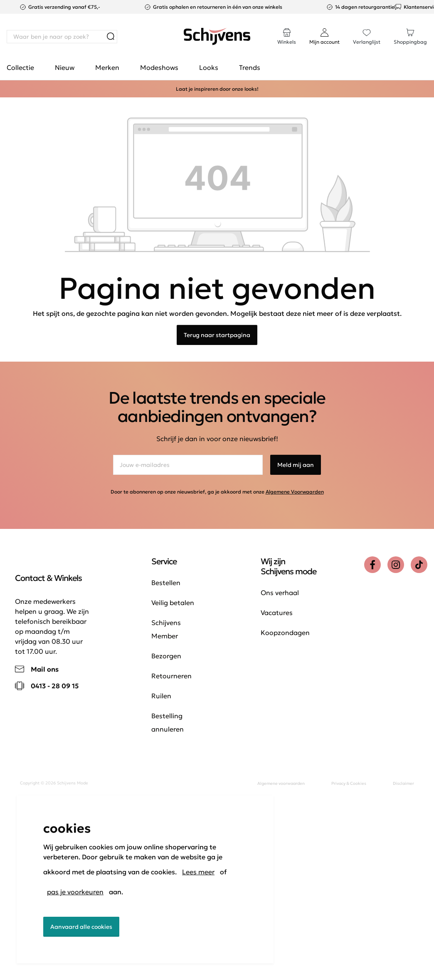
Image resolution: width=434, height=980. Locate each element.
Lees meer (198, 872)
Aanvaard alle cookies (81, 927)
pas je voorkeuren (75, 892)
